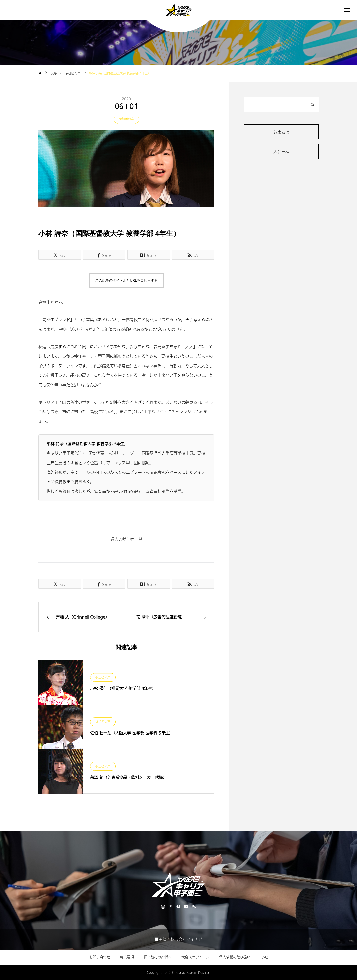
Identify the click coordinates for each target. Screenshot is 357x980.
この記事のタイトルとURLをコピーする (126, 280)
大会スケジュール (195, 957)
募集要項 (281, 132)
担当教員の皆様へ (158, 957)
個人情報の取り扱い (235, 957)
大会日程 (281, 152)
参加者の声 (126, 119)
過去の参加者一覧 (126, 539)
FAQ (264, 957)
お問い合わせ (100, 957)
